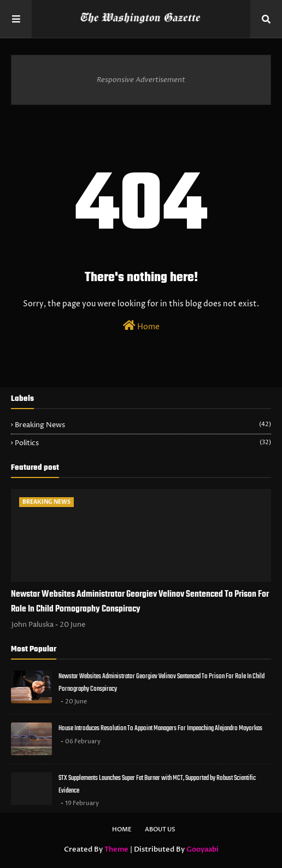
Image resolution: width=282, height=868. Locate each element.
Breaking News (143, 425)
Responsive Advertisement (141, 80)
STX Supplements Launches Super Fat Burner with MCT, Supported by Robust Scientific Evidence (157, 784)
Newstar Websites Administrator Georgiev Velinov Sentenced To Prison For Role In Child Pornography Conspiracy (140, 602)
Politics (143, 443)
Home (141, 326)
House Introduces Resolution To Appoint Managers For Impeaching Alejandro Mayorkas (160, 728)
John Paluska (33, 625)
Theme (116, 849)
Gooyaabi (202, 849)
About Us (160, 829)
